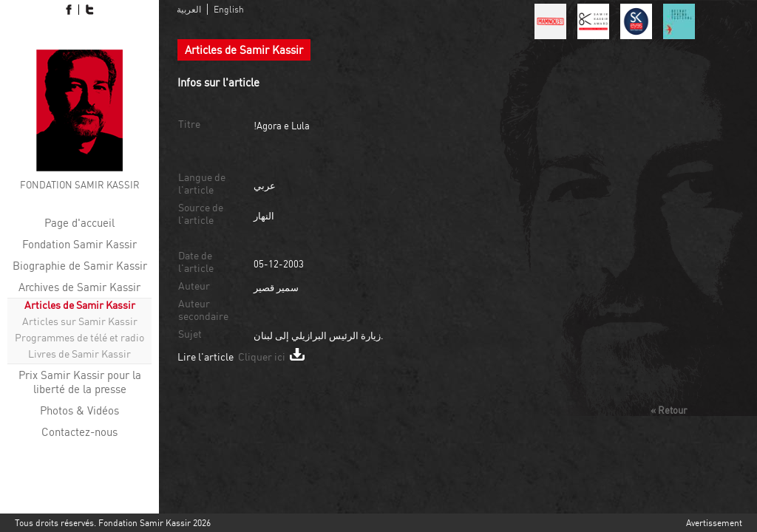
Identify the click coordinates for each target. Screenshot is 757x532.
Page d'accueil (79, 223)
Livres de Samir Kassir (79, 354)
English (229, 9)
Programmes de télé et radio (79, 337)
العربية (189, 9)
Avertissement (714, 523)
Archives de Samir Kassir (79, 287)
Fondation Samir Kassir (79, 244)
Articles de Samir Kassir (80, 305)
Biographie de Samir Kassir (80, 266)
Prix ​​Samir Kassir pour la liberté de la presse (80, 382)
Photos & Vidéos (79, 410)
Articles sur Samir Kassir (80, 321)
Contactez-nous (79, 432)
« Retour (669, 410)
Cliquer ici (271, 357)
